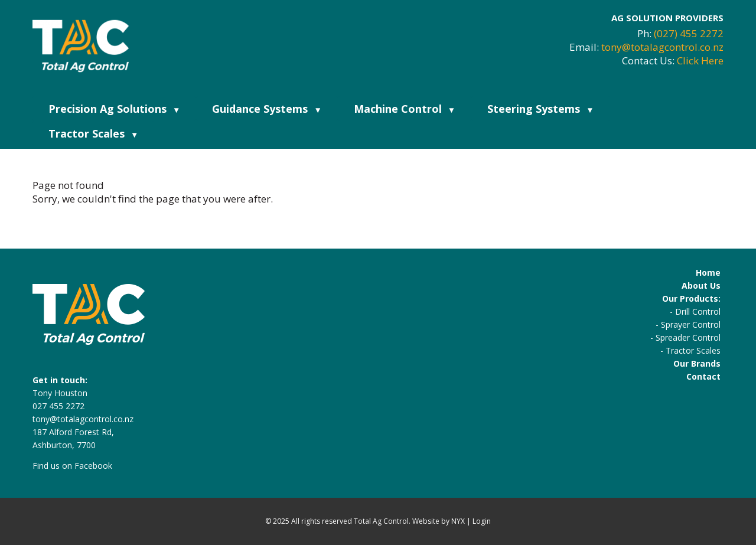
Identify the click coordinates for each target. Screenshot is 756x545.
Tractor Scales (93, 133)
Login (482, 521)
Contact (703, 376)
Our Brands (697, 363)
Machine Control (405, 109)
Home (708, 272)
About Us (701, 285)
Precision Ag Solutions (114, 109)
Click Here (700, 61)
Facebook (93, 466)
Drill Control (698, 311)
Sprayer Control (691, 324)
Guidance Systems (267, 109)
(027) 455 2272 (689, 33)
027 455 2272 (58, 406)
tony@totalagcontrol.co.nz (662, 47)
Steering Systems (540, 109)
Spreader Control (688, 337)
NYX (458, 521)
